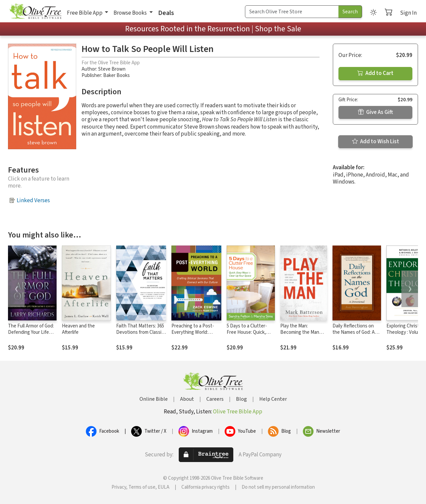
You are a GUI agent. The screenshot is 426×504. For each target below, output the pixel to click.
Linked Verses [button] (33, 201)
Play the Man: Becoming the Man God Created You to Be (300, 335)
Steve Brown (112, 69)
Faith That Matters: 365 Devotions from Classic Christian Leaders (140, 332)
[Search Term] (292, 12)
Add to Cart (375, 73)
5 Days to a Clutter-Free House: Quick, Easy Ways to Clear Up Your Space (250, 335)
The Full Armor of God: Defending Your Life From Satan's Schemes (31, 332)
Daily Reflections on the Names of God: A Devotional (354, 332)
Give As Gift (376, 112)
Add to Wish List (376, 142)
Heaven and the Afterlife (78, 329)
